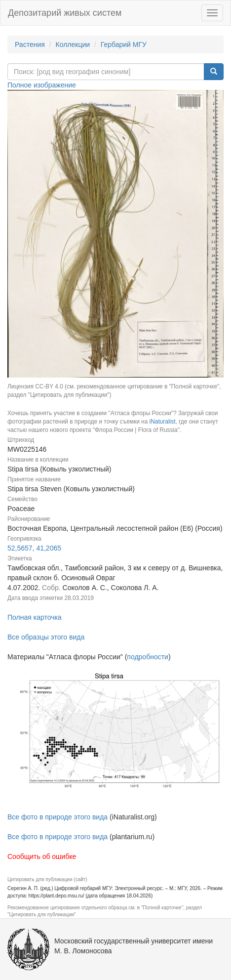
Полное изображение (42, 85)
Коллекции (73, 44)
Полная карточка (35, 617)
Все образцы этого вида (46, 637)
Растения (30, 44)
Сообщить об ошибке (42, 856)
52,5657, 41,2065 (34, 548)
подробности (148, 657)
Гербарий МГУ (124, 44)
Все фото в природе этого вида (58, 817)
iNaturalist (163, 422)
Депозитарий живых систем (65, 13)
